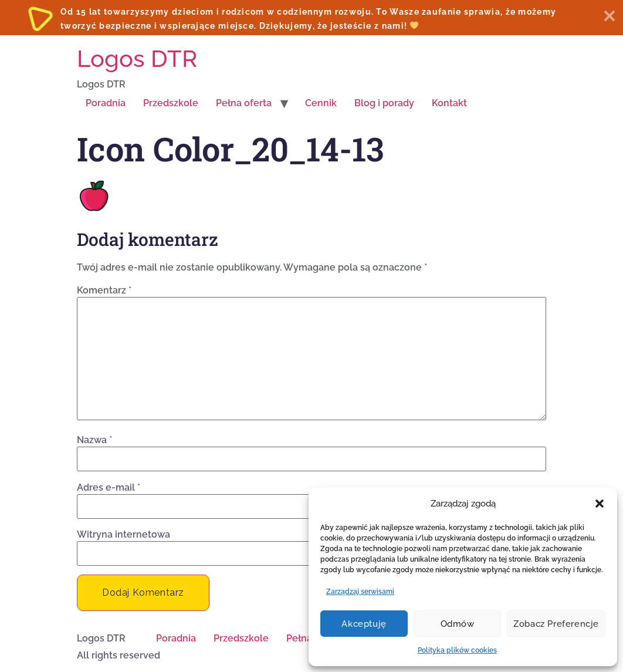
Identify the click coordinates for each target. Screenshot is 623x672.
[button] (600, 504)
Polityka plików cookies (457, 650)
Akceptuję (364, 624)
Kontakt (449, 103)
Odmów (458, 624)
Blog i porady (384, 103)
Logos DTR (137, 58)
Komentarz (104, 291)
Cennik (321, 103)
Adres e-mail (109, 488)
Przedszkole (171, 103)
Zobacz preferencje (556, 624)
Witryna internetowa (123, 535)
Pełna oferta (244, 103)
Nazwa (94, 440)
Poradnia (106, 103)
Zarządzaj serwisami (360, 592)
